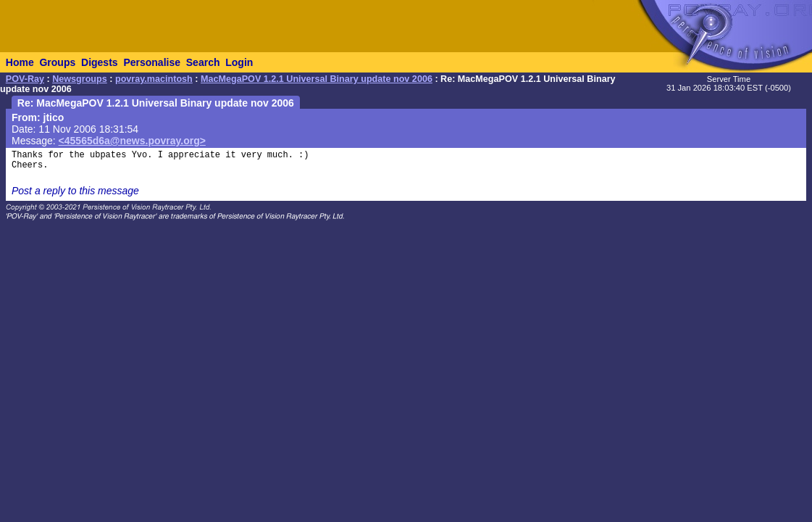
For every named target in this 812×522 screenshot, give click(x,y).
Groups (57, 62)
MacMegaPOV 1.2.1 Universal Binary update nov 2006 (317, 79)
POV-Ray (25, 79)
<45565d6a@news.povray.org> (132, 141)
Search (203, 62)
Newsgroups (80, 79)
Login (239, 62)
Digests (100, 62)
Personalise (152, 62)
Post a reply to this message (75, 191)
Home (20, 62)
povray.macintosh (154, 79)
